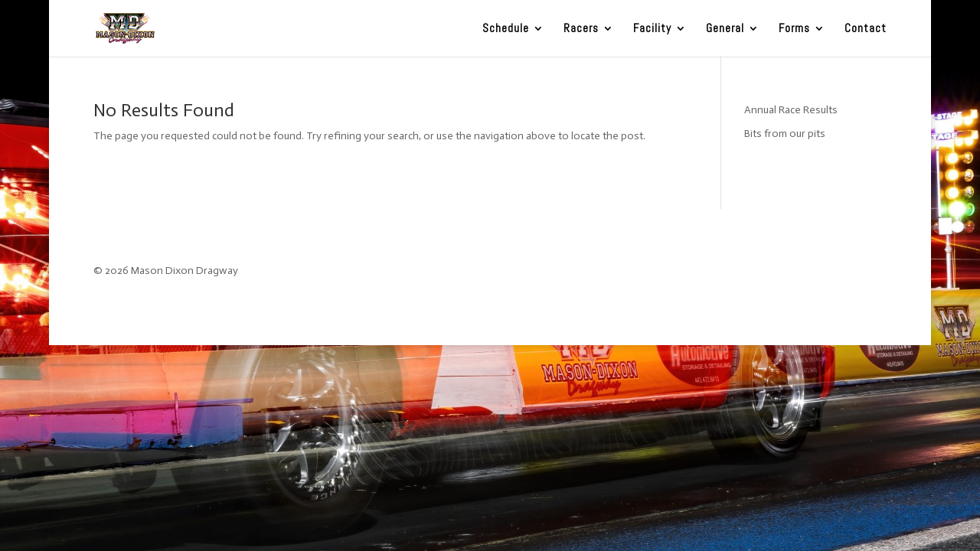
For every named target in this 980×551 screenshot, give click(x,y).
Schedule (506, 29)
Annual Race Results (791, 110)
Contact (866, 29)
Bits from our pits (785, 134)
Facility (652, 29)
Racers (581, 29)
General (725, 29)
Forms (794, 29)
